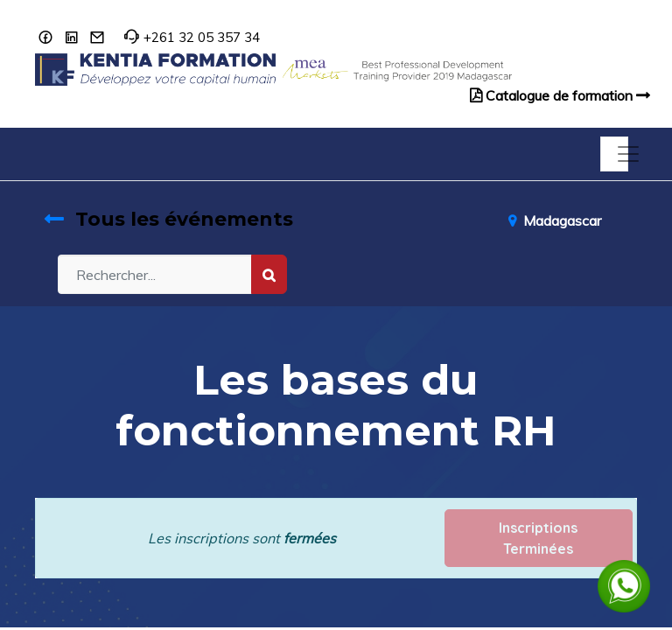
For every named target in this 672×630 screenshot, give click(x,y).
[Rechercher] (269, 274)
